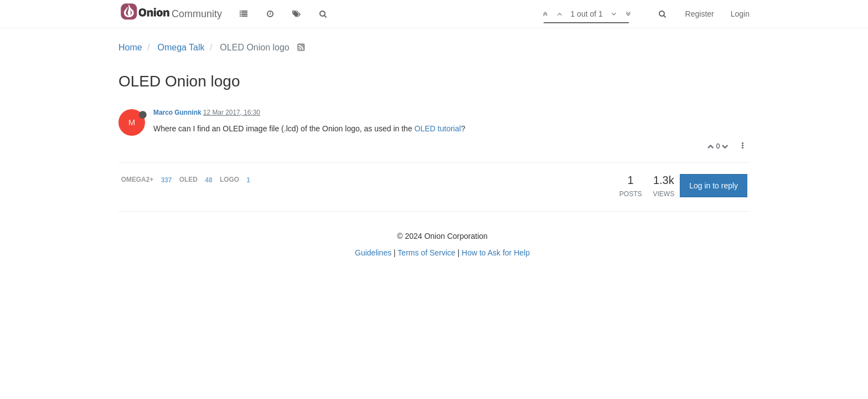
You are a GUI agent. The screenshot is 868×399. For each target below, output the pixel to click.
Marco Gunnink (177, 112)
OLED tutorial (438, 129)
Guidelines (373, 253)
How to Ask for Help (496, 253)
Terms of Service (426, 253)
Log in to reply (714, 186)
